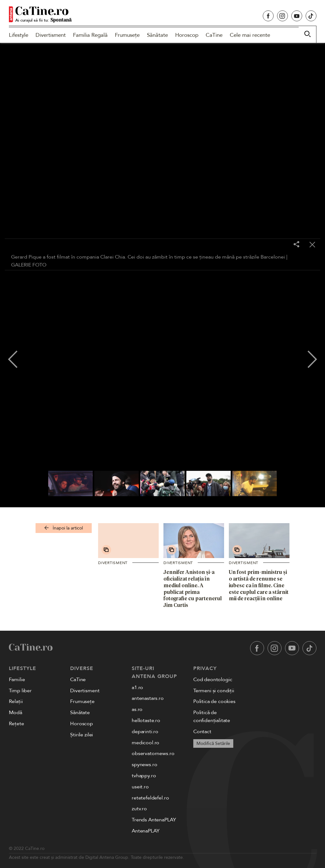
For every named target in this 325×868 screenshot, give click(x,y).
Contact (202, 732)
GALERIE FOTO (29, 265)
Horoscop (187, 35)
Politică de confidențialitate (212, 717)
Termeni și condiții (214, 691)
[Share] (296, 245)
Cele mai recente (250, 35)
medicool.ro (146, 743)
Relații (16, 701)
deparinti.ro (145, 732)
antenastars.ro (148, 698)
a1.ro (137, 687)
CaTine (214, 35)
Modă (16, 713)
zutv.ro (139, 809)
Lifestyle (19, 35)
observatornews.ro (153, 753)
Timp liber (20, 691)
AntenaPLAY (146, 831)
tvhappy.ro (144, 776)
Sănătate (157, 35)
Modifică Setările (213, 743)
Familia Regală (90, 35)
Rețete (17, 724)
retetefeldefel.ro (150, 798)
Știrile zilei (82, 735)
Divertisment (51, 35)
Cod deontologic (213, 680)
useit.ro (140, 787)
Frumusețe (127, 35)
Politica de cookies (214, 701)
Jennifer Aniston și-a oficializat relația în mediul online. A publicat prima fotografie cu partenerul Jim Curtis (193, 589)
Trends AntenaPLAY (154, 820)
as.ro (137, 709)
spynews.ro (144, 765)
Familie (17, 680)
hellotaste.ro (146, 720)
